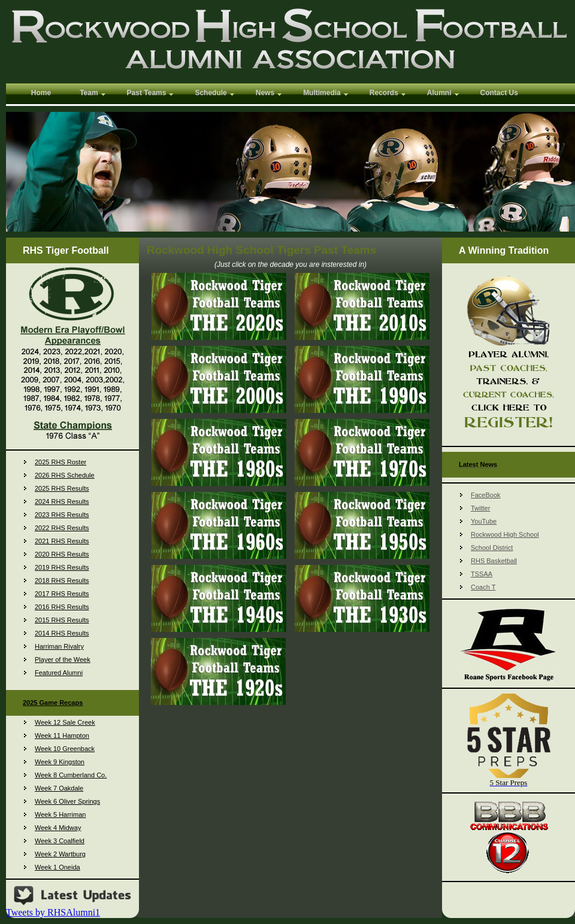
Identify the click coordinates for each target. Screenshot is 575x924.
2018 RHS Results (62, 580)
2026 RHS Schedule (65, 475)
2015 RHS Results (62, 620)
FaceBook (486, 495)
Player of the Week (63, 659)
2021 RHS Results (62, 541)
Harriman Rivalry (59, 646)
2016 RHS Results (62, 607)
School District (492, 548)
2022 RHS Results (62, 528)
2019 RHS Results (62, 567)
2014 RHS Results (62, 633)
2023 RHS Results (62, 515)
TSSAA (482, 574)
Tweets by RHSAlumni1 (53, 912)
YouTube (484, 521)
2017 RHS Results (62, 594)
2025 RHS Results (62, 488)
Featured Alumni (59, 673)
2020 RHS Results (62, 554)
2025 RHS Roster (60, 462)
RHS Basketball (494, 561)
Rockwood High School (505, 534)
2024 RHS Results (62, 501)
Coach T (483, 587)
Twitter (480, 508)
